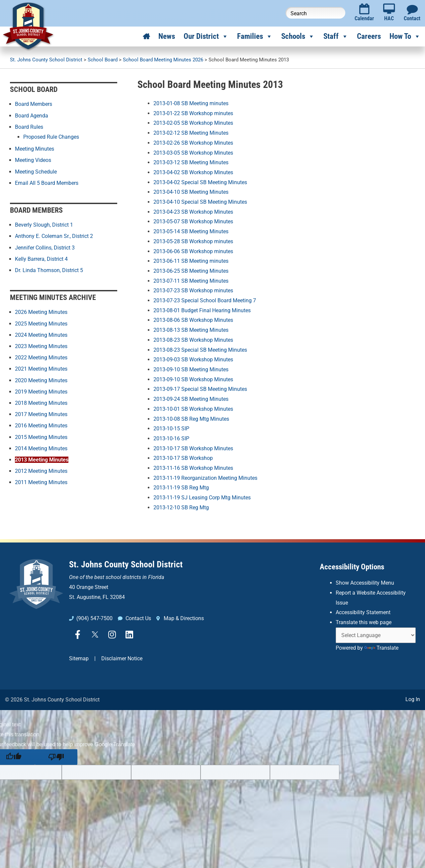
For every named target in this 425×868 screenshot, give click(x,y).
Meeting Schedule (36, 171)
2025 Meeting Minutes (41, 323)
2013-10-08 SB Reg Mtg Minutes (191, 419)
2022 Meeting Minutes (41, 357)
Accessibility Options (352, 567)
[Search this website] (315, 13)
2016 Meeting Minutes (41, 424)
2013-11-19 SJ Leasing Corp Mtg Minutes (202, 498)
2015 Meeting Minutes (41, 435)
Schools (298, 36)
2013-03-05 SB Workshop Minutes (193, 153)
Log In (413, 699)
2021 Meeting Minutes (41, 368)
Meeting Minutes (35, 148)
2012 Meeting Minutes (41, 469)
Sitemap (79, 658)
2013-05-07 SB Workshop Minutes (193, 221)
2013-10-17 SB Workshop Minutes (193, 448)
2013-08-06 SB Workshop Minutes (193, 320)
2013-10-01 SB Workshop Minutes (193, 409)
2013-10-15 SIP (171, 429)
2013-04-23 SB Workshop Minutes (193, 212)
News (167, 36)
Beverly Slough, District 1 (44, 224)
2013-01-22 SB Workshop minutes (193, 113)
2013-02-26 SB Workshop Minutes (193, 143)
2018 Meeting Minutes (41, 402)
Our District (206, 36)
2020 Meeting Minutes (41, 379)
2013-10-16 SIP (171, 438)
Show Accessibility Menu (365, 583)
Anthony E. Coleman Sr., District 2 (54, 236)
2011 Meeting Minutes (41, 481)
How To (405, 36)
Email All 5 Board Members (47, 182)
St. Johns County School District (126, 564)
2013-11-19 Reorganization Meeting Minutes (205, 478)
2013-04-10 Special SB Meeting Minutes (200, 202)
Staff (336, 36)
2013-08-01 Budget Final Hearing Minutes (202, 310)
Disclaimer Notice (122, 658)
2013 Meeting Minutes (42, 458)
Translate (381, 648)
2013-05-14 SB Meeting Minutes (191, 231)
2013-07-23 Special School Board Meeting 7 (205, 300)
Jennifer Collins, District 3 (45, 247)
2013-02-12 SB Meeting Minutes (191, 133)
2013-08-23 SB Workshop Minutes (193, 340)
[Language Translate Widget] (376, 635)
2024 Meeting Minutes (41, 334)
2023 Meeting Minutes (41, 345)
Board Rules (29, 127)
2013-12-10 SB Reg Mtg (181, 507)
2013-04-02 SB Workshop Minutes (193, 172)
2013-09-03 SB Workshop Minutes (193, 360)
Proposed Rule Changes (51, 137)
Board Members (34, 104)
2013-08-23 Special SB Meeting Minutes (200, 350)
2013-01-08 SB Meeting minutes (191, 103)
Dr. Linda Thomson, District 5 (49, 270)
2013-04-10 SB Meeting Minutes (191, 192)
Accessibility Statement (363, 612)
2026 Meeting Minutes (41, 311)
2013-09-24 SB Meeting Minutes (191, 399)
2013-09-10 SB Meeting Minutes (191, 369)
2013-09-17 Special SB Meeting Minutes (200, 389)
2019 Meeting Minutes (41, 390)
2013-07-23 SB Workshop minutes (193, 290)
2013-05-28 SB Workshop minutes (193, 241)
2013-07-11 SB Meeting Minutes (191, 281)
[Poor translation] (56, 757)
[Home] (146, 36)
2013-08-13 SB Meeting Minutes (191, 330)
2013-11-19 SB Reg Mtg (181, 488)
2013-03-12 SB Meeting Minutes (191, 162)
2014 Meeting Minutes (41, 447)
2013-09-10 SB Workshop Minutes (193, 379)
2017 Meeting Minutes (41, 413)
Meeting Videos (33, 160)
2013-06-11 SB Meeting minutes (191, 261)
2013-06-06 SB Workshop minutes (193, 251)
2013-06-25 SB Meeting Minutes (191, 271)
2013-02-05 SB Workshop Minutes (193, 123)
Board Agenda (32, 115)
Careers (369, 36)
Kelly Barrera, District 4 (41, 258)
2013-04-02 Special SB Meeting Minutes (200, 182)
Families (255, 36)
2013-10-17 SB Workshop (183, 458)
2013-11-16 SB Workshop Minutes (193, 468)
